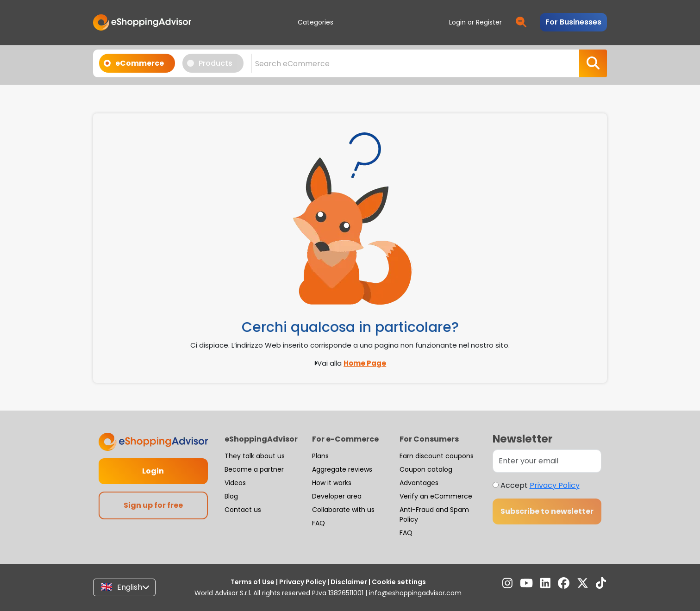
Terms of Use (253, 582)
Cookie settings (398, 582)
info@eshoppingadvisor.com (415, 593)
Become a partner (254, 469)
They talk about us (255, 456)
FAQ (319, 523)
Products (213, 63)
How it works (332, 483)
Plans (320, 456)
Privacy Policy (555, 485)
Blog (231, 496)
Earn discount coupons (437, 456)
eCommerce (137, 63)
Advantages (419, 483)
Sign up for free (153, 505)
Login (153, 471)
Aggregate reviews (342, 469)
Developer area (337, 496)
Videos (235, 483)
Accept (540, 485)
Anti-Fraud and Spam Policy (434, 514)
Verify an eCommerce (436, 496)
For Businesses (573, 22)
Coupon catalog (426, 469)
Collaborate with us (343, 510)
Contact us (243, 510)
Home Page (365, 363)
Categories (316, 22)
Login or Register (475, 22)
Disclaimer (349, 582)
